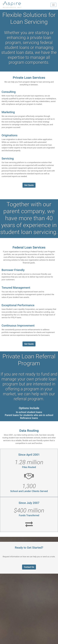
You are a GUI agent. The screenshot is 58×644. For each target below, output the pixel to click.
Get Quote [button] (29, 185)
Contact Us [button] (29, 567)
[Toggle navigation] (53, 5)
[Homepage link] (12, 5)
